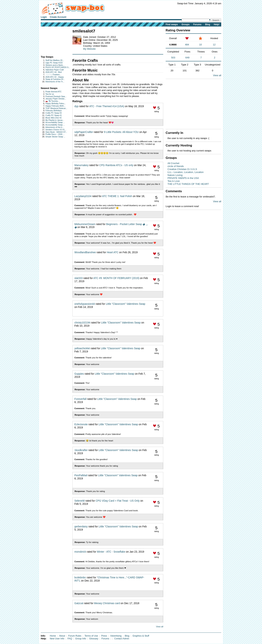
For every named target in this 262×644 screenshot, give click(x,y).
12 (214, 45)
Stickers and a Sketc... (55, 65)
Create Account (58, 17)
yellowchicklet (82, 348)
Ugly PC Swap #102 (54, 63)
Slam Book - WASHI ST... (56, 132)
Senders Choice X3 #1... (56, 130)
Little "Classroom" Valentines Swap (126, 304)
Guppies (79, 374)
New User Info (57, 639)
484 (187, 45)
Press (104, 636)
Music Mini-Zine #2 (53, 118)
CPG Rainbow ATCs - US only (116, 165)
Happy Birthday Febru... (56, 104)
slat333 (79, 278)
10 (200, 45)
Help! (217, 24)
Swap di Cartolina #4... (55, 79)
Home (53, 636)
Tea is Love (174, 181)
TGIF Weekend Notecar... (56, 108)
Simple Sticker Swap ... (55, 137)
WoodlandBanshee (85, 252)
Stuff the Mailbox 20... (55, 60)
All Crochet (173, 163)
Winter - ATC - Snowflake (111, 552)
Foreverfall (81, 399)
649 (188, 58)
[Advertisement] (52, 40)
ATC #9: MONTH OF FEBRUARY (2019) (116, 278)
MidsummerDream (85, 224)
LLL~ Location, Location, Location (186, 172)
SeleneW (80, 501)
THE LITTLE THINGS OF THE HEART (188, 184)
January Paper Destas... (56, 99)
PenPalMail (81, 475)
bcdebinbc (80, 578)
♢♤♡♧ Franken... (53, 75)
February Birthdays (54, 111)
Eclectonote (81, 424)
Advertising (116, 636)
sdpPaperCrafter (84, 132)
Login (44, 17)
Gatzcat (79, 603)
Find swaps (172, 24)
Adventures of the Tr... (55, 82)
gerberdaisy (81, 527)
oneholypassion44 (85, 304)
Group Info (81, 639)
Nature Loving (175, 175)
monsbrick (80, 552)
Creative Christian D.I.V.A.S (182, 169)
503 (173, 58)
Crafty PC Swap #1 (54, 115)
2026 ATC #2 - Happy (55, 77)
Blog (208, 24)
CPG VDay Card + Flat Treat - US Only (118, 501)
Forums (197, 24)
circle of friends (176, 166)
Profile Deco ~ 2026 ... (55, 134)
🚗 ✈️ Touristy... (52, 101)
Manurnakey (82, 165)
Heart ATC (113, 252)
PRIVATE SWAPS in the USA (183, 178)
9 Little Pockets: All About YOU (121, 132)
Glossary (94, 639)
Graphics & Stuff (141, 636)
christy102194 (82, 323)
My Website (89, 49)
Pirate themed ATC (53, 92)
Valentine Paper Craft (55, 70)
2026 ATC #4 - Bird (54, 72)
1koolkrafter (81, 450)
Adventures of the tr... (55, 127)
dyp (77, 106)
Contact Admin (122, 639)
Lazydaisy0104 (83, 196)
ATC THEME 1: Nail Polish (117, 196)
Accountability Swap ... (55, 122)
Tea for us (50, 94)
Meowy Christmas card (107, 603)
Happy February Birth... (55, 106)
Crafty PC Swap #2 (54, 113)
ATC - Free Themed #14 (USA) (107, 106)
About (62, 636)
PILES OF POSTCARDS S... (58, 67)
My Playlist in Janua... (55, 120)
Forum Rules (75, 636)
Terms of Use (91, 636)
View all (160, 627)
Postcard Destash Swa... (56, 96)
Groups (186, 24)
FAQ (70, 639)
